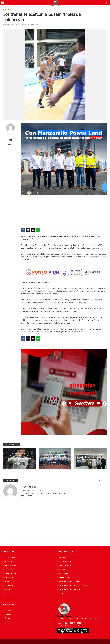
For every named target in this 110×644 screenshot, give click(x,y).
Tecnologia (9, 577)
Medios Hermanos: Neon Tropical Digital (74, 585)
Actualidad (9, 561)
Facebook (8, 610)
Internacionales (10, 565)
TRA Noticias (22, 25)
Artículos (8, 589)
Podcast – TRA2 (65, 577)
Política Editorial (65, 565)
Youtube (8, 614)
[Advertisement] (64, 210)
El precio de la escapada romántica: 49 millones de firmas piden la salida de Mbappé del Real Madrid (19, 457)
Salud (7, 581)
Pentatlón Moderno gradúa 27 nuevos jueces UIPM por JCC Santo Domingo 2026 (55, 457)
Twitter (8, 618)
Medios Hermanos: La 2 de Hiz (71, 581)
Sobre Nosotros (65, 561)
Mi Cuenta (63, 558)
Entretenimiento (11, 573)
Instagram (9, 622)
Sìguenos (63, 593)
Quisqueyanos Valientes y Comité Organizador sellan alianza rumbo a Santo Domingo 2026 (91, 457)
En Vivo (62, 569)
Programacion (10, 558)
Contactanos (64, 573)
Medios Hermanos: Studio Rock (71, 589)
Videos (7, 593)
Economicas (9, 585)
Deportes (7, 10)
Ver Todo (102, 480)
